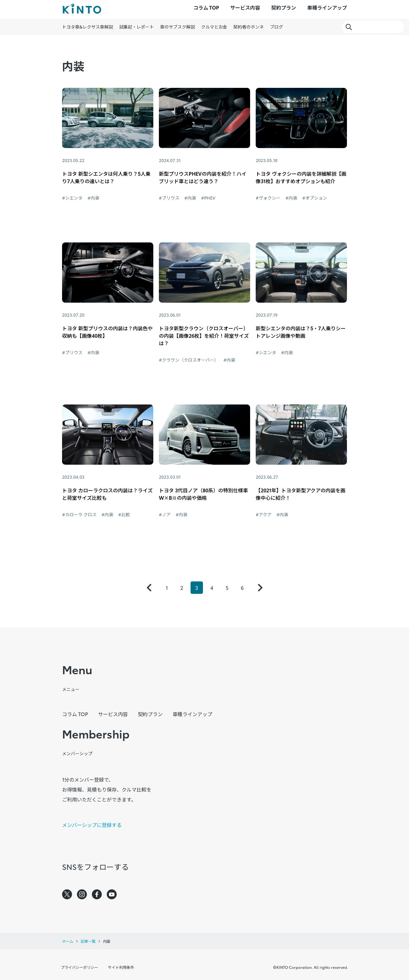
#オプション (315, 198)
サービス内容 (245, 7)
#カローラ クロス (79, 514)
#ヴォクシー (268, 198)
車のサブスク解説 (178, 27)
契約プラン (284, 7)
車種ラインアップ (327, 7)
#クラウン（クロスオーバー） (189, 360)
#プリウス (169, 198)
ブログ (276, 27)
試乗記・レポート (137, 27)
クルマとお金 (214, 27)
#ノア (165, 514)
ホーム (68, 941)
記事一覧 (88, 941)
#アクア (264, 514)
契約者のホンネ (249, 27)
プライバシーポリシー (79, 967)
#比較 (124, 514)
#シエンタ (72, 198)
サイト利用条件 (121, 967)
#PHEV (208, 198)
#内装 (93, 198)
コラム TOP (206, 7)
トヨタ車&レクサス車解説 (88, 27)
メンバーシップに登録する (92, 825)
